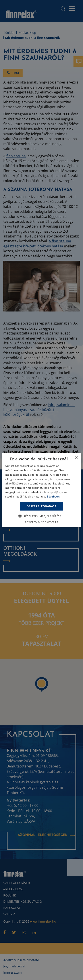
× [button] (76, 458)
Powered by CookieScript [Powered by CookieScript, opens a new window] (41, 522)
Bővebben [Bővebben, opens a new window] (53, 497)
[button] (42, 516)
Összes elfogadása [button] (41, 506)
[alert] (41, 490)
